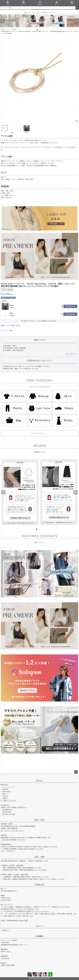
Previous (3, 21)
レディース (23, 3)
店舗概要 (39, 936)
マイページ (57, 3)
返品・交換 (39, 857)
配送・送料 (39, 820)
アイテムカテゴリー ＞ (39, 433)
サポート (39, 926)
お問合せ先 (39, 885)
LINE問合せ (40, 3)
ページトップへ (76, 772)
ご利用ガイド (5, 930)
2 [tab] (39, 30)
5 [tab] (43, 529)
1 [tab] (37, 30)
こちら (11, 831)
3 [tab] (40, 30)
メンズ (8, 3)
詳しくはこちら (71, 354)
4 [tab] (42, 30)
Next (76, 21)
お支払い (39, 781)
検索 (77, 8)
